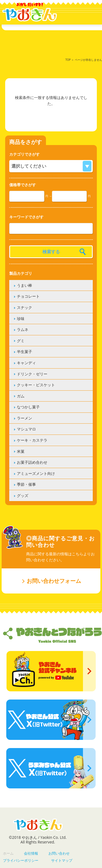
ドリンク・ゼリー (32, 374)
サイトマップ (62, 860)
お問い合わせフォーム (54, 581)
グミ (21, 341)
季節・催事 (26, 484)
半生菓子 (24, 352)
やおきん (30, 12)
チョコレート (28, 296)
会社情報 (31, 853)
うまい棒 (24, 285)
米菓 (21, 451)
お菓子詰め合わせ (32, 462)
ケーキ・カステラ (32, 440)
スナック (24, 307)
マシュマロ (26, 429)
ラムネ (23, 329)
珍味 (21, 319)
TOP (68, 60)
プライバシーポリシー (21, 860)
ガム (21, 396)
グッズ (23, 495)
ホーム (8, 853)
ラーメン (24, 418)
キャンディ (26, 363)
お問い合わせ (59, 853)
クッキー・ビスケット (36, 385)
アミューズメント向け (36, 473)
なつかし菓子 (28, 407)
